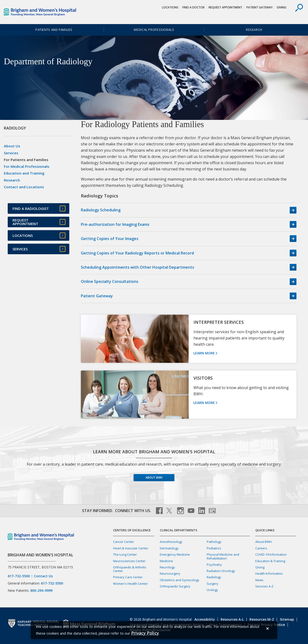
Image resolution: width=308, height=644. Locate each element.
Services (11, 153)
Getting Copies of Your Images (110, 239)
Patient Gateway (260, 7)
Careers (261, 548)
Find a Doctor (193, 7)
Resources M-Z (262, 619)
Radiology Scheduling (101, 210)
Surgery (212, 584)
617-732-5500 (19, 576)
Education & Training (270, 561)
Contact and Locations (24, 187)
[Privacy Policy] (145, 633)
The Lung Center (125, 554)
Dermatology (169, 548)
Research (254, 30)
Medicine (166, 561)
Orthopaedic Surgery (175, 586)
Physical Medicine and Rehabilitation (223, 556)
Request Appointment (225, 7)
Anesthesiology (171, 542)
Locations (170, 7)
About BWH (154, 478)
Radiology (214, 577)
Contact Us (43, 576)
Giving (282, 7)
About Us (12, 146)
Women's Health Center (130, 584)
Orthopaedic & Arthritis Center (130, 569)
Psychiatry (214, 565)
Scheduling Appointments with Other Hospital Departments (138, 267)
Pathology (214, 542)
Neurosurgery (170, 573)
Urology (212, 590)
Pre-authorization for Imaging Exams (115, 224)
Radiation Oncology (221, 571)
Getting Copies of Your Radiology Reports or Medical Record (137, 253)
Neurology (167, 567)
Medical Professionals (154, 30)
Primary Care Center (128, 577)
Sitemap (287, 619)
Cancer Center (124, 542)
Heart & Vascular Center (131, 548)
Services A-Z (264, 586)
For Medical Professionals (27, 166)
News (259, 580)
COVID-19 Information (271, 554)
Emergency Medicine (175, 554)
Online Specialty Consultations (110, 281)
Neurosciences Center (129, 561)
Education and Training (24, 173)
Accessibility (205, 619)
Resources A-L (232, 619)
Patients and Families (54, 30)
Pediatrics (214, 548)
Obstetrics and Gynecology (180, 580)
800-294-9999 (41, 590)
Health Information (269, 573)
